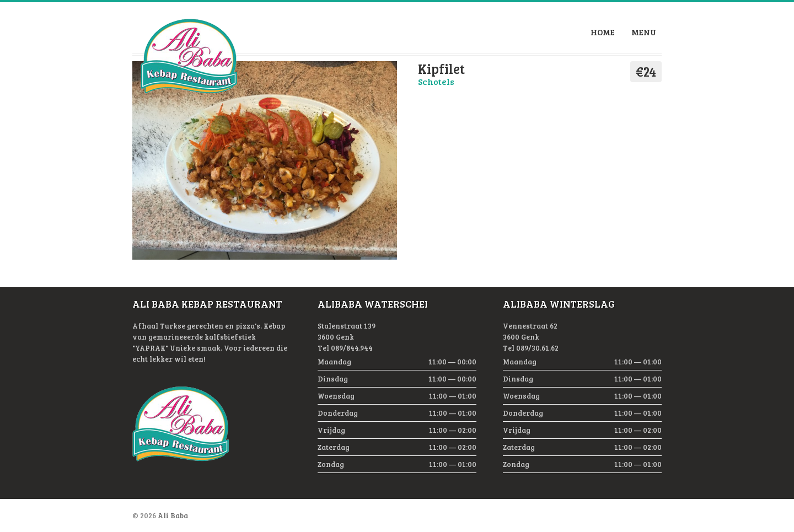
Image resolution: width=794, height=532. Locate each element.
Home (603, 32)
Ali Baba (173, 515)
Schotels (436, 81)
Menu (644, 32)
